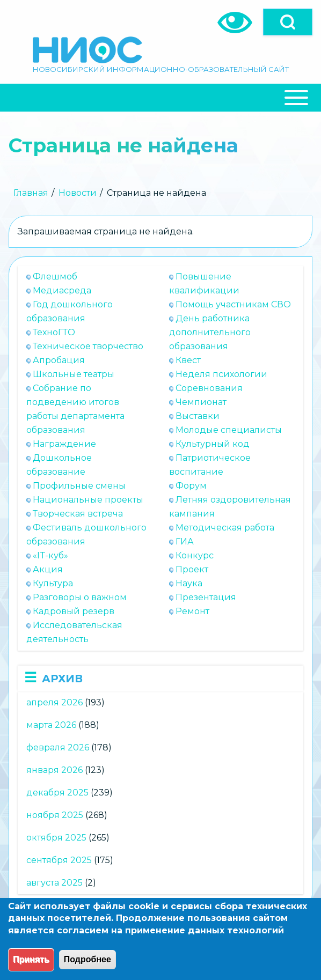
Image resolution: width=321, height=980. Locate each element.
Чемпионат (201, 402)
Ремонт (192, 611)
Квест (188, 360)
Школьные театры (74, 374)
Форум (191, 486)
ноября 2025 (55, 815)
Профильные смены (79, 486)
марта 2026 (51, 725)
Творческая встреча (78, 514)
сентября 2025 (59, 860)
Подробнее (87, 959)
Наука (189, 583)
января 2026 (54, 770)
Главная (31, 193)
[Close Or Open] (160, 98)
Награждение (64, 444)
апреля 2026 (54, 702)
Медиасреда (62, 290)
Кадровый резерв (74, 611)
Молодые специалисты (229, 430)
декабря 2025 (57, 793)
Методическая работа (225, 528)
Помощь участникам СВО (233, 304)
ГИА (185, 541)
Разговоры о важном (80, 597)
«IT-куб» (50, 555)
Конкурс (195, 555)
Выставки (198, 416)
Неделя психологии (221, 374)
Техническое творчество (88, 346)
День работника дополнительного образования (210, 332)
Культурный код (213, 444)
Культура (53, 583)
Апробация (59, 360)
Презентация (206, 597)
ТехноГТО (54, 332)
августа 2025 (54, 883)
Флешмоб (55, 277)
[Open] (288, 22)
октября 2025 (56, 838)
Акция (48, 569)
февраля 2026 (58, 747)
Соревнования (209, 388)
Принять (31, 959)
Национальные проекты (88, 500)
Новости (78, 193)
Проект (192, 569)
